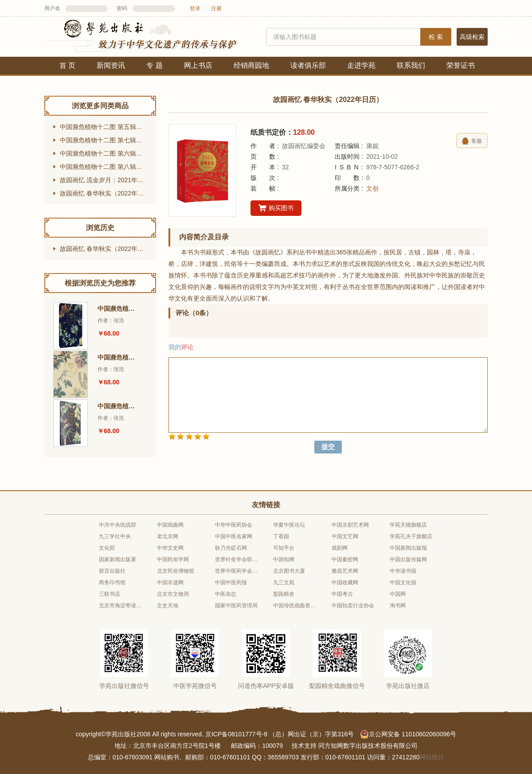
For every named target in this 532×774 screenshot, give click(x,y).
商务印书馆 (112, 582)
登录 (195, 8)
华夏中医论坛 (289, 525)
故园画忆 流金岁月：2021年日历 (105, 180)
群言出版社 (112, 571)
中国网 (398, 594)
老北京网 (168, 536)
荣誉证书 (461, 65)
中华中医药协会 (234, 525)
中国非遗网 (170, 582)
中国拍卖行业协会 (353, 606)
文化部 (107, 548)
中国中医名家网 (234, 536)
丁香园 (281, 536)
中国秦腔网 (345, 559)
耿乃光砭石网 (231, 548)
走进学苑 (361, 65)
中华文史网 (170, 548)
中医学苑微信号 (195, 686)
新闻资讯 (111, 65)
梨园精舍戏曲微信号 (337, 686)
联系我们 (411, 65)
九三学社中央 (115, 536)
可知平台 (284, 548)
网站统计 (432, 757)
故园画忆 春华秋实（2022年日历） (108, 193)
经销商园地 (251, 65)
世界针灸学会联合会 (237, 559)
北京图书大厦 (289, 571)
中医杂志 (226, 594)
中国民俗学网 (173, 559)
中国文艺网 (345, 536)
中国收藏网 (345, 582)
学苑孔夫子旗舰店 (411, 536)
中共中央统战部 (117, 525)
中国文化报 (403, 582)
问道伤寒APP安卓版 (266, 686)
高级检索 (472, 37)
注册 (216, 8)
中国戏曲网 (170, 525)
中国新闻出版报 (408, 548)
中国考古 (342, 594)
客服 (472, 141)
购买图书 (276, 208)
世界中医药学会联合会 (237, 571)
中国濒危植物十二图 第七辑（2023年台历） (108, 140)
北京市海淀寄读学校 (121, 606)
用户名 (52, 8)
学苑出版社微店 (408, 686)
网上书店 (198, 65)
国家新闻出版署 (117, 559)
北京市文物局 (173, 594)
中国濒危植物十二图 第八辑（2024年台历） (108, 167)
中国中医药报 (231, 582)
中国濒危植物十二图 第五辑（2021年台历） (108, 127)
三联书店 (110, 594)
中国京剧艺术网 (350, 525)
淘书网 (398, 606)
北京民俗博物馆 (176, 571)
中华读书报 (403, 571)
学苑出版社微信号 (124, 686)
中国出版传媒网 (408, 559)
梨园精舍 (284, 594)
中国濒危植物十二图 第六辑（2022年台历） (108, 153)
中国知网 (284, 559)
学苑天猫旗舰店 (408, 525)
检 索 (436, 37)
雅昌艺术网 (345, 571)
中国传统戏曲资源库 (295, 606)
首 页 (67, 65)
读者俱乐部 (308, 65)
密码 (122, 8)
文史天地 (168, 606)
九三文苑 (284, 582)
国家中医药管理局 (236, 606)
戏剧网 (340, 548)
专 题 (154, 65)
